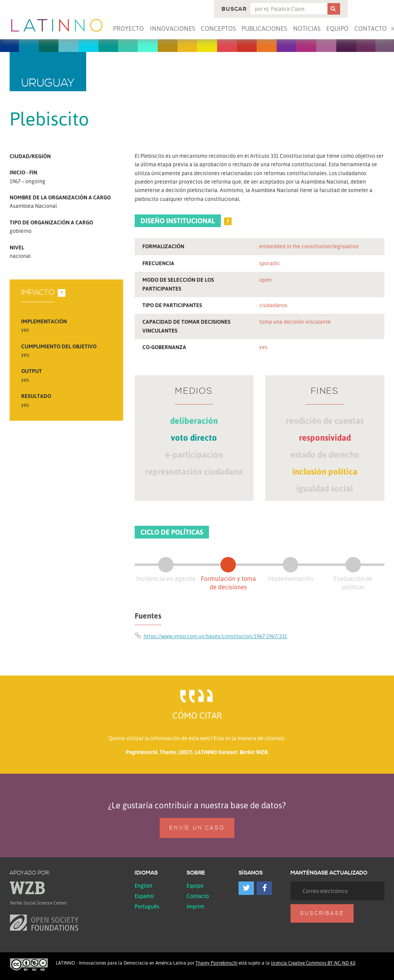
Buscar (234, 9)
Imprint (195, 906)
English (144, 886)
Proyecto (129, 28)
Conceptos (218, 28)
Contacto (371, 28)
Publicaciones (264, 28)
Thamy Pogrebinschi (216, 963)
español (144, 896)
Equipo (337, 28)
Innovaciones (173, 28)
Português (147, 906)
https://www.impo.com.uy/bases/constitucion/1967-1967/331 (215, 636)
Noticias (307, 28)
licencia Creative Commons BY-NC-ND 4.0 (313, 963)
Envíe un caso (197, 828)
